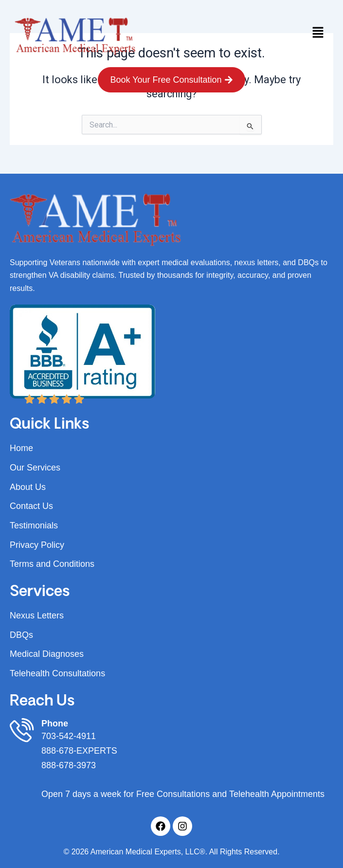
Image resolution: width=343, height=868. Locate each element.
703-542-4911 (69, 736)
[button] (318, 34)
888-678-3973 (69, 765)
